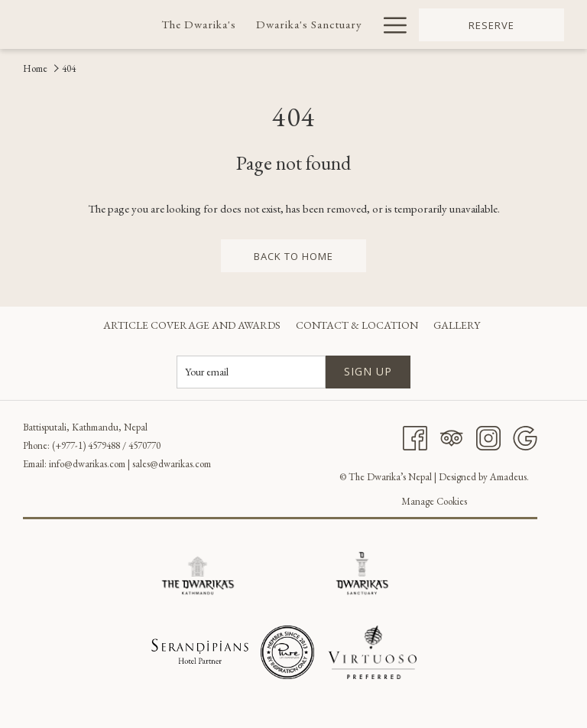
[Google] (525, 436)
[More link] (389, 24)
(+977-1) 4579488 (86, 445)
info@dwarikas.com (87, 464)
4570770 (144, 445)
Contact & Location (357, 325)
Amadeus (508, 477)
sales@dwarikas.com (172, 464)
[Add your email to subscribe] (251, 372)
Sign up (368, 371)
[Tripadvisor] (452, 436)
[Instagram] (488, 436)
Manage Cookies (434, 501)
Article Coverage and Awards (192, 325)
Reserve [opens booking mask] (491, 25)
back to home (293, 256)
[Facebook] (415, 436)
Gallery (457, 325)
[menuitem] (199, 24)
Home (35, 68)
